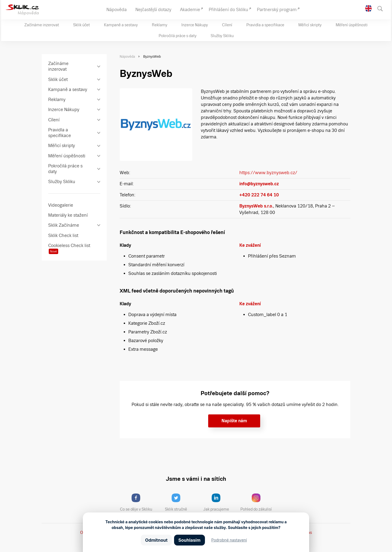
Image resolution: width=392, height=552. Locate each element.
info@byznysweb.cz (259, 184)
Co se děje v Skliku (138, 502)
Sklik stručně (180, 502)
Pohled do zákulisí (258, 502)
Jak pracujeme (220, 502)
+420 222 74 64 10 (259, 195)
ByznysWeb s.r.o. (256, 206)
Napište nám (234, 421)
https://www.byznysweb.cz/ (268, 173)
